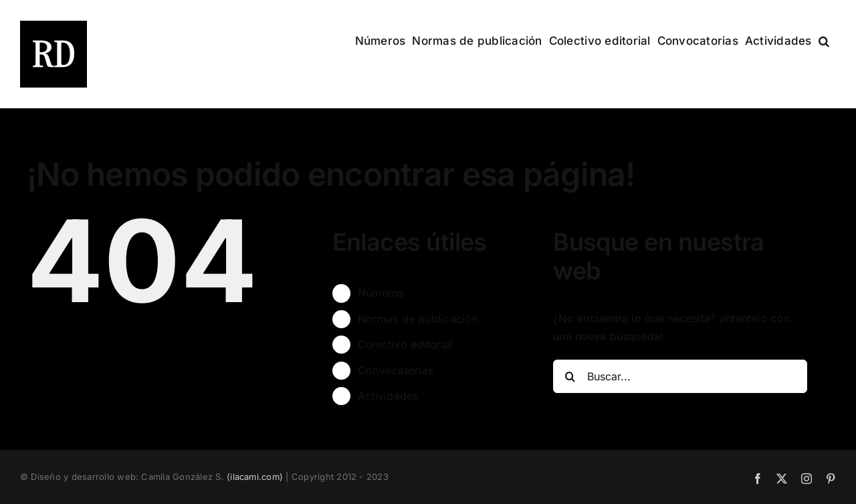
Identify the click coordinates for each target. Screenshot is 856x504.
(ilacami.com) (255, 477)
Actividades (388, 396)
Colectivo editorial (406, 344)
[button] (824, 40)
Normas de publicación (418, 319)
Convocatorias (396, 370)
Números (381, 293)
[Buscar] (570, 376)
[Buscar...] (680, 376)
